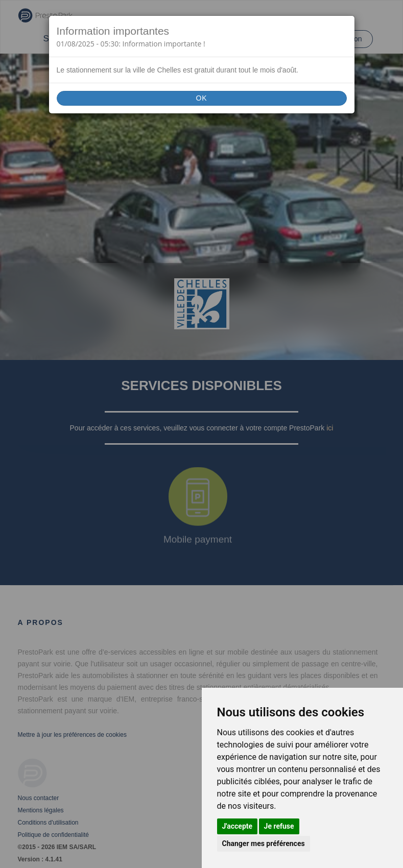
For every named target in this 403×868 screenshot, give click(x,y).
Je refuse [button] (279, 826)
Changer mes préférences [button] (264, 843)
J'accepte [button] (238, 826)
